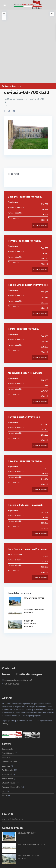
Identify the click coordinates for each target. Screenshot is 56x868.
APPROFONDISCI (40, 225)
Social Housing (8, 753)
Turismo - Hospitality (11, 787)
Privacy (5, 724)
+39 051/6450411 (12, 684)
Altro (4, 796)
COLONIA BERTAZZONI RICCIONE (31, 624)
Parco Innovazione (10, 762)
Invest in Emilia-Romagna (12, 819)
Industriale (7, 758)
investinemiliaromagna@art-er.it (18, 680)
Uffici (4, 791)
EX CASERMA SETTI (34, 598)
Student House (9, 783)
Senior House (8, 779)
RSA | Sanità (7, 774)
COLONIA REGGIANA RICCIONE (32, 844)
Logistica (6, 766)
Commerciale (8, 749)
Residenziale (7, 770)
